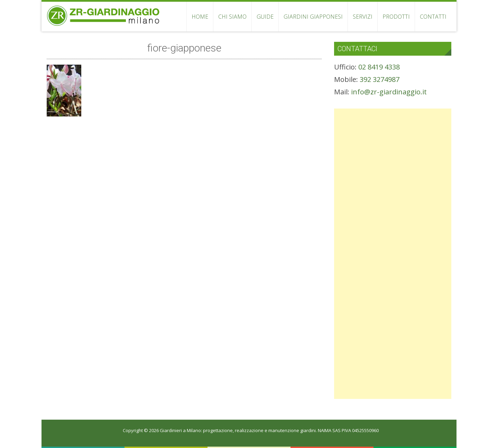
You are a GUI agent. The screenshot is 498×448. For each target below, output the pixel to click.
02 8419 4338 (379, 67)
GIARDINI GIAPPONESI (313, 17)
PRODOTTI (396, 17)
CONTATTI (433, 17)
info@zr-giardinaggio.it (389, 92)
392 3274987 (380, 79)
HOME (200, 17)
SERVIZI (363, 17)
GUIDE (265, 17)
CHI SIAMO (232, 17)
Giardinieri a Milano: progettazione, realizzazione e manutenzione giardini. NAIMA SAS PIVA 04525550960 (269, 430)
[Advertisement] (393, 157)
